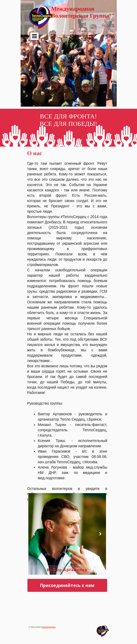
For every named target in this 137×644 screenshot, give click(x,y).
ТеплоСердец (48, 627)
